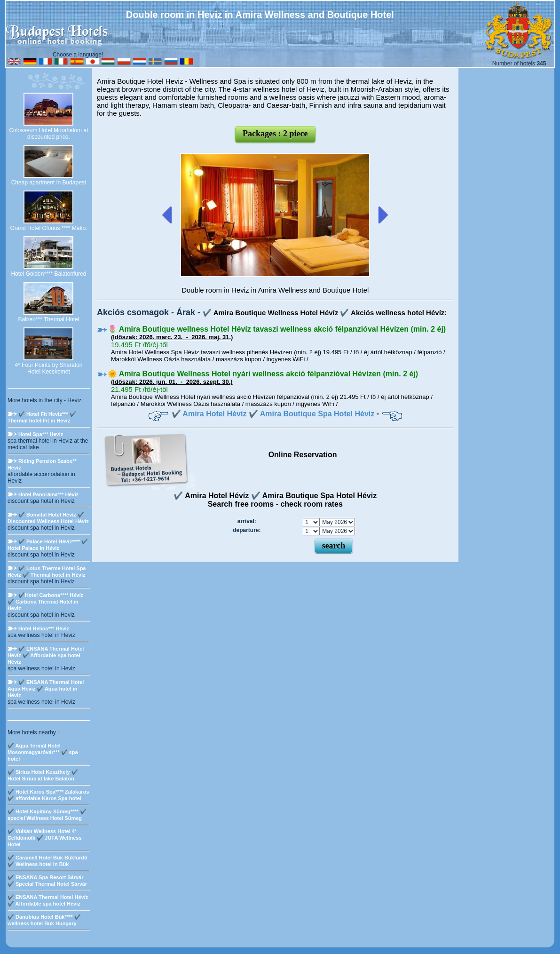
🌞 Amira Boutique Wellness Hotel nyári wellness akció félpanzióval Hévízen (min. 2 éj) (263, 374)
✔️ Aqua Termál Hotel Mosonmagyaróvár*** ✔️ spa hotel (43, 752)
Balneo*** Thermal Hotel (49, 319)
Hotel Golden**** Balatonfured (48, 274)
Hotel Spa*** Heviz (41, 434)
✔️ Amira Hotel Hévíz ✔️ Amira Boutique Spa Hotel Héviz (273, 414)
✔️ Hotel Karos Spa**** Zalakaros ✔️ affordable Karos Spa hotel (48, 795)
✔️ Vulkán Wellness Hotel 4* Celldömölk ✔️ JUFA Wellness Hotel (45, 838)
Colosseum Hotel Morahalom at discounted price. (48, 134)
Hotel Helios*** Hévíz (44, 628)
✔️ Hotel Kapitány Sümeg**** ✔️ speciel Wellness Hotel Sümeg (47, 815)
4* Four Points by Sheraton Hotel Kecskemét (48, 368)
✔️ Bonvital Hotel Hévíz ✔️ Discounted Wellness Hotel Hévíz (48, 518)
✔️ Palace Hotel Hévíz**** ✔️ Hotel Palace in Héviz (48, 545)
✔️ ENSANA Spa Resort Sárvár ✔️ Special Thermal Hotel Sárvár (47, 881)
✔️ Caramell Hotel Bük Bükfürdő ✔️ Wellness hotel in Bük (47, 861)
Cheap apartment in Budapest (49, 183)
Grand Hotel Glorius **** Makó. (48, 228)
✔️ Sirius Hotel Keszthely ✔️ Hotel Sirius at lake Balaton (43, 775)
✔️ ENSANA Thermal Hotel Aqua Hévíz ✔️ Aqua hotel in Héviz (46, 689)
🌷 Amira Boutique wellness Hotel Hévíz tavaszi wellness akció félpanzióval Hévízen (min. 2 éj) (277, 329)
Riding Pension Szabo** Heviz (42, 464)
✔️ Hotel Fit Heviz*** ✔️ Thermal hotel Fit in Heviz (42, 417)
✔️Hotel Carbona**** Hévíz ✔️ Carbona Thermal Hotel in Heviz (45, 602)
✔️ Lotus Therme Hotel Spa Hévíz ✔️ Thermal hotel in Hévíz (47, 572)
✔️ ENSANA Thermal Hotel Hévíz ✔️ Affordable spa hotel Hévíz (46, 655)
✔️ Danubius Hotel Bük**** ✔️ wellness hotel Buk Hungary (44, 920)
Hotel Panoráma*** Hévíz (48, 494)
